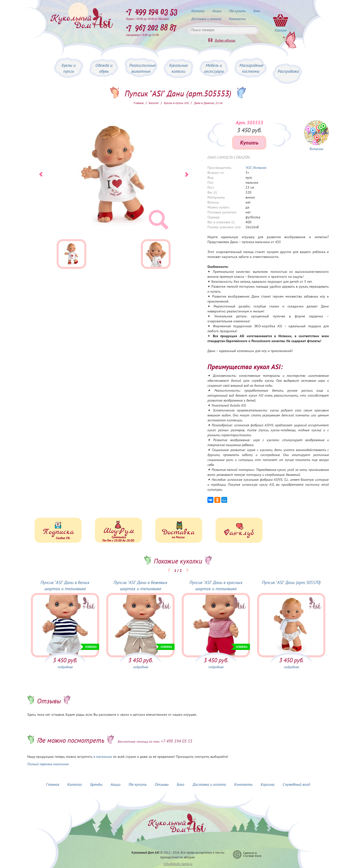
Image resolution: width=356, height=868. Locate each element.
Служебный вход (296, 784)
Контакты (237, 19)
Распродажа (288, 71)
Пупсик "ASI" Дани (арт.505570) (291, 582)
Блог (257, 11)
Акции (217, 11)
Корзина (267, 784)
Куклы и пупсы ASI (176, 103)
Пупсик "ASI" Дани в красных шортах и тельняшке (216, 586)
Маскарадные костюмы (251, 68)
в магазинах (103, 757)
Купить (249, 143)
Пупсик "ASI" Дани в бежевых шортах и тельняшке (140, 586)
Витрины (316, 149)
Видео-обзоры (225, 40)
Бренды (96, 784)
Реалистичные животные (143, 68)
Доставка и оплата (206, 19)
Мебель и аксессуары (214, 68)
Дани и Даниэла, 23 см (208, 103)
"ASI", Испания (256, 168)
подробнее (65, 667)
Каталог (198, 11)
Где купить (237, 11)
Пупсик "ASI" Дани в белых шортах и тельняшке (65, 586)
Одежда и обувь (104, 68)
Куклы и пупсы (69, 68)
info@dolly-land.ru (178, 864)
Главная (138, 103)
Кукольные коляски (178, 68)
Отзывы (162, 784)
